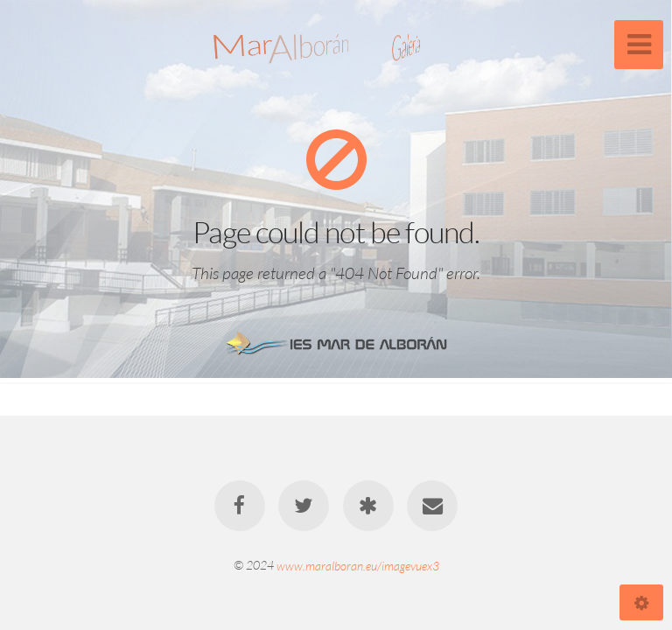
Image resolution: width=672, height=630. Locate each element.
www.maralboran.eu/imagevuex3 (358, 565)
